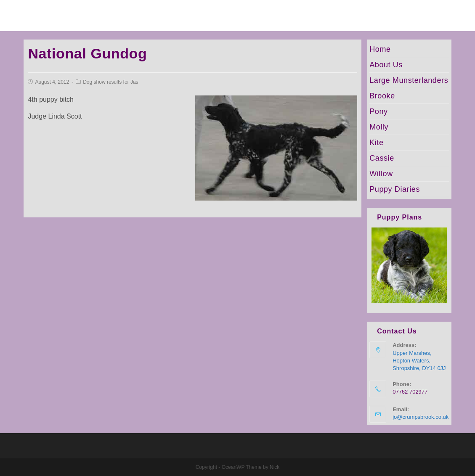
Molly (379, 127)
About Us (386, 65)
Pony (378, 111)
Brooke (382, 96)
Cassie (382, 158)
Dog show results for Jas (110, 82)
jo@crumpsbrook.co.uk (421, 417)
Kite (376, 143)
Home (380, 49)
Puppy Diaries (395, 189)
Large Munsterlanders (409, 80)
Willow (381, 174)
